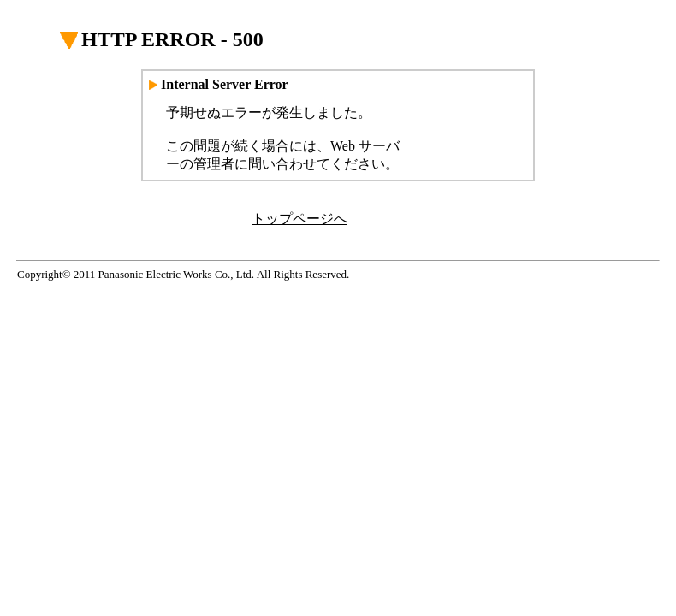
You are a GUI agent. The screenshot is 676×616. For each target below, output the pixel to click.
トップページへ (299, 219)
